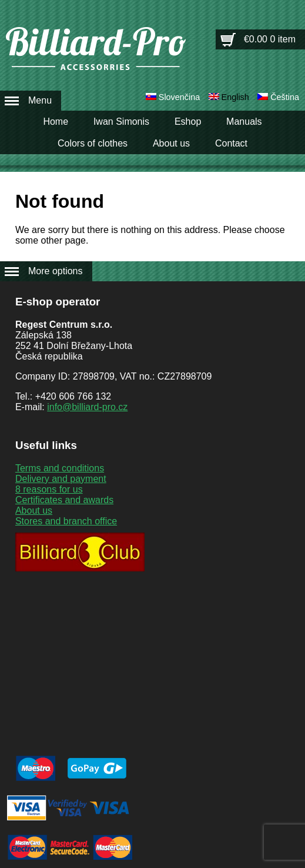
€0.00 (270, 39)
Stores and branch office (66, 521)
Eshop (188, 122)
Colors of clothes (93, 143)
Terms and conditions (60, 468)
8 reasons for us (49, 489)
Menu (40, 100)
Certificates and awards (64, 500)
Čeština (285, 97)
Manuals (244, 122)
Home (56, 122)
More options (56, 271)
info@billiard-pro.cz (87, 407)
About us (171, 143)
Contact (231, 143)
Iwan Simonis (121, 122)
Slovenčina (179, 97)
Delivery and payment (61, 479)
